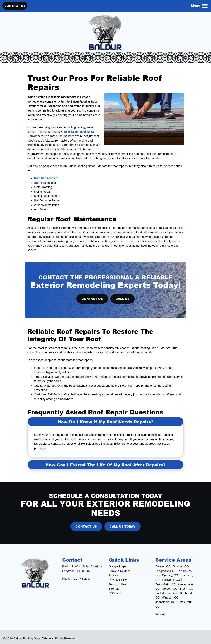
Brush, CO (186, 589)
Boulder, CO (181, 566)
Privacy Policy (118, 580)
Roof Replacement (46, 178)
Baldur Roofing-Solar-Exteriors (33, 638)
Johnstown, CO (165, 602)
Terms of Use (117, 584)
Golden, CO (170, 589)
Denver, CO (163, 566)
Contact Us (15, 6)
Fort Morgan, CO (166, 593)
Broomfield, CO (165, 584)
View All (160, 614)
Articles (114, 575)
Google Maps (118, 566)
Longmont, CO (165, 571)
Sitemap (114, 589)
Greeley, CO (170, 575)
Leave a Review (119, 571)
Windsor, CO (170, 598)
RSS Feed (115, 593)
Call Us (122, 299)
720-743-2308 (82, 579)
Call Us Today (122, 526)
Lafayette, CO (171, 580)
